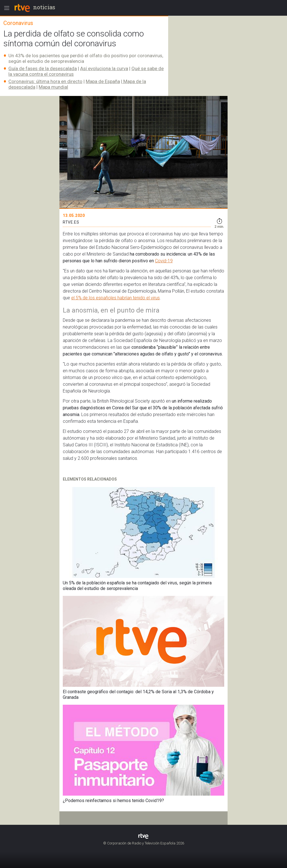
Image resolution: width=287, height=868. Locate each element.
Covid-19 (164, 261)
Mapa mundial (53, 87)
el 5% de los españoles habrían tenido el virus (115, 298)
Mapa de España (103, 81)
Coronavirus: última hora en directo (45, 81)
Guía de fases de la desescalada (43, 68)
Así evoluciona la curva (104, 68)
